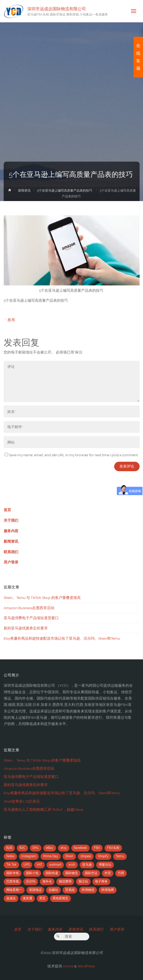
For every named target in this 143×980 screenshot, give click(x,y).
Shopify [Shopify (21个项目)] (103, 856)
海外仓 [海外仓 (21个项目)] (47, 881)
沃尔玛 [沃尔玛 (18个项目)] (31, 881)
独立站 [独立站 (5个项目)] (83, 881)
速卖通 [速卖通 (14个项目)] (27, 898)
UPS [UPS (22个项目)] (27, 865)
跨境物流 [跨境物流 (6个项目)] (88, 890)
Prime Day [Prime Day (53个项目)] (51, 856)
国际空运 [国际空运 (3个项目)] (91, 873)
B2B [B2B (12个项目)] (9, 848)
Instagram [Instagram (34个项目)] (29, 856)
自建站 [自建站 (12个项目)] (53, 890)
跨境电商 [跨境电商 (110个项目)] (108, 890)
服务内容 (11, 531)
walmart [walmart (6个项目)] (55, 865)
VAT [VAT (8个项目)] (39, 865)
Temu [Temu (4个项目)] (120, 856)
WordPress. (86, 966)
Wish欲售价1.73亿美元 (22, 801)
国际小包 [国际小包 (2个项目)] (32, 873)
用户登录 (11, 562)
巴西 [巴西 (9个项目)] (121, 873)
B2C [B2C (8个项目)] (22, 848)
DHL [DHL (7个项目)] (36, 848)
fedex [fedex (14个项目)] (10, 856)
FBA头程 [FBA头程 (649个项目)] (113, 848)
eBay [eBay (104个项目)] (50, 848)
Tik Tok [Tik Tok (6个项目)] (11, 865)
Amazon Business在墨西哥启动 (29, 608)
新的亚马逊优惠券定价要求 (26, 628)
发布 (10, 320)
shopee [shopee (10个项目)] (86, 856)
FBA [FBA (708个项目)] (97, 848)
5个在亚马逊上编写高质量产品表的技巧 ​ (65, 191)
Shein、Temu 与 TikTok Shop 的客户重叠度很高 (42, 598)
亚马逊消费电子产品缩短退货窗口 (31, 618)
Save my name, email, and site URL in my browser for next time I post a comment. (72, 455)
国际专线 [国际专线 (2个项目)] (13, 873)
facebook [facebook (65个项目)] (80, 848)
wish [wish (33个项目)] (72, 865)
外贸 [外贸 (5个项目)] (108, 873)
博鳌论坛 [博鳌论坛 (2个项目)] (105, 865)
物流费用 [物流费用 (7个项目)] (65, 881)
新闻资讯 (24, 191)
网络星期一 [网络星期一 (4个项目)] (14, 890)
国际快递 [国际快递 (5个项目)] (52, 873)
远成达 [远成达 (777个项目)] (11, 898)
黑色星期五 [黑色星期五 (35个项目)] (60, 898)
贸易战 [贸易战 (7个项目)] (70, 890)
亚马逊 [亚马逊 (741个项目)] (87, 865)
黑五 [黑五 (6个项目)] (42, 898)
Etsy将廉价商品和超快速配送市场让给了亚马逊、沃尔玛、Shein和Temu (62, 638)
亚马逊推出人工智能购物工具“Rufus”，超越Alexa (43, 809)
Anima (68, 966)
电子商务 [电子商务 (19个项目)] (101, 881)
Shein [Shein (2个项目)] (69, 856)
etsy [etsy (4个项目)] (64, 848)
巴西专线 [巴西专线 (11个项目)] (13, 881)
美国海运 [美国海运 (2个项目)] (35, 890)
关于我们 (11, 520)
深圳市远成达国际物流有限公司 (57, 9)
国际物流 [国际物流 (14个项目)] (71, 873)
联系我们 (11, 552)
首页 (7, 510)
